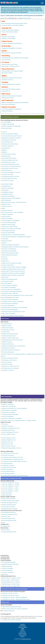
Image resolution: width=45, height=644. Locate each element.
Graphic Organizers (8, 214)
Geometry (15, 25)
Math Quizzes (16, 23)
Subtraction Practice (8, 344)
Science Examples (7, 570)
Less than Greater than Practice (11, 350)
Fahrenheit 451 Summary (9, 158)
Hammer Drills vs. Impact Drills (11, 586)
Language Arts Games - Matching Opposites (15, 597)
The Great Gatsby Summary (10, 160)
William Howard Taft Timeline (10, 501)
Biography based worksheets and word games (15, 247)
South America (6, 216)
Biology (4, 37)
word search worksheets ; (9, 287)
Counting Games (7, 324)
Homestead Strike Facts (9, 512)
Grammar (4, 30)
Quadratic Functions (7, 80)
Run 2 (18, 66)
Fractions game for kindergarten (11, 289)
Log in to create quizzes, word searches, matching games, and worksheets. (22, 16)
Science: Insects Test (8, 265)
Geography (5, 48)
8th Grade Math (6, 200)
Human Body (12, 39)
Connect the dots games (9, 223)
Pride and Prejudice (7, 111)
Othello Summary (7, 170)
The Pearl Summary (8, 174)
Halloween (19, 43)
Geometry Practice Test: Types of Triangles (14, 267)
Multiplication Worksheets (21, 103)
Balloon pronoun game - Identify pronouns (14, 202)
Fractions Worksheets (8, 306)
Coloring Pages (6, 122)
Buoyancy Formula (7, 442)
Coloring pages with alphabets (11, 221)
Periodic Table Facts (8, 146)
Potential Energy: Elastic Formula (12, 448)
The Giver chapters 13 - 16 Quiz (11, 483)
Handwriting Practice (8, 58)
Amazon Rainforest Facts (9, 532)
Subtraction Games (8, 328)
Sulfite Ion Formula (8, 426)
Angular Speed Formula (9, 440)
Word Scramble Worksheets (10, 310)
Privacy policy (22, 633)
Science (4, 35)
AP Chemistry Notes (8, 180)
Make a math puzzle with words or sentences (15, 609)
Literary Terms (6, 91)
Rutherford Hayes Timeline (10, 503)
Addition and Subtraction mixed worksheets (14, 408)
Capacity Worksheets (8, 124)
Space (13, 37)
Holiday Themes (7, 41)
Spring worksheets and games (11, 245)
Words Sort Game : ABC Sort (10, 293)
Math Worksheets (6, 23)
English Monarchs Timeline (10, 509)
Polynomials (18, 78)
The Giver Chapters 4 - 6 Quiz (10, 489)
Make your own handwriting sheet (12, 263)
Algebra (21, 25)
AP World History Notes (9, 154)
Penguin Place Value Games (10, 334)
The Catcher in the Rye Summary (11, 166)
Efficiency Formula (7, 444)
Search (22, 636)
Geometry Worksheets (8, 196)
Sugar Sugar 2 (6, 66)
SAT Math (18, 53)
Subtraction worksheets (9, 406)
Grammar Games (7, 206)
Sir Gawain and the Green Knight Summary (14, 461)
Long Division (6, 332)
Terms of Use (23, 635)
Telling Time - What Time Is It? (11, 366)
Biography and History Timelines (11, 138)
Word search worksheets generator (12, 291)
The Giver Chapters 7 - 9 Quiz (10, 487)
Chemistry (4, 39)
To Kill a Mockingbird (7, 109)
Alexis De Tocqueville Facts (10, 514)
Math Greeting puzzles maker (10, 253)
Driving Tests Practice (8, 471)
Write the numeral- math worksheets (13, 212)
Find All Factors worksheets (10, 304)
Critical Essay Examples (9, 562)
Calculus (4, 132)
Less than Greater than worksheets (12, 418)
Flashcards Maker (7, 128)
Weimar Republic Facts (9, 518)
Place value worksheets (9, 314)
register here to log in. (25, 18)
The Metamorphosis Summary (11, 176)
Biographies (12, 48)
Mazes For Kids (6, 204)
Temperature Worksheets (9, 251)
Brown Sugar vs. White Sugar (10, 580)
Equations (11, 78)
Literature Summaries (9, 107)
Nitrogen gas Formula (8, 430)
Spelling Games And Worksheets (11, 198)
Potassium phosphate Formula (11, 428)
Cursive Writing (6, 60)
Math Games (24, 23)
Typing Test (5, 190)
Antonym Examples (8, 568)
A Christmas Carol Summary (10, 453)
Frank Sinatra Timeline (8, 507)
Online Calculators (7, 463)
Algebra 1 (5, 150)
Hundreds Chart (7, 186)
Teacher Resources (8, 69)
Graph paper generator (9, 231)
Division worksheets (8, 416)
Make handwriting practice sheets (12, 607)
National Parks (6, 156)
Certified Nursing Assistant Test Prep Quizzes (15, 475)
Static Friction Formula (9, 446)
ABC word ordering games (10, 279)
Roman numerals (7, 362)
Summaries (5, 89)
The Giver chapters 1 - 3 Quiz (10, 491)
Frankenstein (18, 109)
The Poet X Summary (8, 455)
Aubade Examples (7, 566)
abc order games (7, 283)
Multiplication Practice (8, 348)
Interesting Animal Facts (9, 140)
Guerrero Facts (6, 516)
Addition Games (6, 96)
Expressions (5, 78)
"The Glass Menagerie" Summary (11, 172)
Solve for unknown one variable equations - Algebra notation (19, 420)
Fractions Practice (7, 364)
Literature (5, 87)
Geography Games (7, 194)
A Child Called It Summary (10, 178)
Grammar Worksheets (8, 233)
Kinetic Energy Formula (9, 438)
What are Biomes (7, 493)
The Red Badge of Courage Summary (13, 459)
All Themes (5, 277)
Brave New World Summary (10, 168)
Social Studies (6, 46)
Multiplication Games (8, 98)
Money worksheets (7, 218)
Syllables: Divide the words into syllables (13, 273)
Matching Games (7, 241)
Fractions (4, 25)
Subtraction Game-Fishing (10, 227)
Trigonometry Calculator (9, 467)
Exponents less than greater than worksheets (15, 308)
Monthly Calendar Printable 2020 (11, 126)
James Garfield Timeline (9, 505)
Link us (23, 630)
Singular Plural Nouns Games (10, 595)
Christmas (4, 43)
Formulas (5, 424)
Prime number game (8, 352)
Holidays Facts (6, 526)
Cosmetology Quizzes (8, 473)
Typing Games (6, 64)
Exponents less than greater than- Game (13, 312)
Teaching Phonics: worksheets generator (14, 235)
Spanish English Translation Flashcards (13, 275)
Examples (5, 574)
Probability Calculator (8, 465)
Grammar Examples (8, 572)
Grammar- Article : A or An (10, 593)
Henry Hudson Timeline (9, 499)
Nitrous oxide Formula (8, 434)
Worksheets (12, 89)
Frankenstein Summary (9, 162)
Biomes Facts (6, 530)
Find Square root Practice (9, 360)
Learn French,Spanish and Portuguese (13, 316)
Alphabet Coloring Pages (21, 58)
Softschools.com (26, 639)
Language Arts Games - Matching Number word (16, 599)
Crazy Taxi (13, 66)
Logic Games (14, 64)
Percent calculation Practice (10, 358)
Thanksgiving (12, 43)
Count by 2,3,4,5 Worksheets (10, 299)
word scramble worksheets (10, 285)
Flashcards (5, 239)
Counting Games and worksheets (11, 620)
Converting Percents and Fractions (12, 136)
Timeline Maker (6, 71)
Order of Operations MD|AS (10, 134)
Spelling (17, 30)
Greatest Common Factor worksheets (13, 302)
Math (3, 21)
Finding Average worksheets (10, 414)
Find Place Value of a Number (10, 368)
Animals (9, 37)
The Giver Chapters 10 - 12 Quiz (11, 485)
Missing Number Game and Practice (12, 340)
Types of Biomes (7, 495)
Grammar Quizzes (7, 210)
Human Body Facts (7, 142)
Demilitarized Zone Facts (9, 520)
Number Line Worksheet (9, 249)
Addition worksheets (7, 103)
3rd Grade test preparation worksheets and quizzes (16, 237)
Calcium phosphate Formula (10, 432)
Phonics (4, 32)
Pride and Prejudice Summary (11, 164)
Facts (4, 522)
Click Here (16, 297)
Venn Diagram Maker (17, 71)
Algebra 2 (5, 152)
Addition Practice (7, 342)
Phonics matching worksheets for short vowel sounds (17, 295)
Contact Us (22, 632)
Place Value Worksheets (8, 104)
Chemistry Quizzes (15, 84)
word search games (8, 281)
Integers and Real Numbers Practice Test (14, 269)
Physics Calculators (8, 469)
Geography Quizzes (8, 192)
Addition (10, 25)
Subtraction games (17, 96)
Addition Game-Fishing (9, 225)
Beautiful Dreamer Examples (10, 564)
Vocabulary (11, 30)
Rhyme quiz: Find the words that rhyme (13, 271)
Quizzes (4, 51)
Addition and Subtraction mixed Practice (14, 346)
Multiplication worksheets (9, 410)
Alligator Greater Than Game (10, 338)
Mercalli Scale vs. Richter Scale (11, 584)
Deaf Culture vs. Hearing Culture (11, 578)
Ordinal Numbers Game (9, 336)
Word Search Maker (12, 32)
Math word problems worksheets (11, 229)
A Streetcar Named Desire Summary (12, 457)
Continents (19, 48)
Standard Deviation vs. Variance (11, 582)
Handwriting (6, 56)
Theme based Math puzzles (10, 255)
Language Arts (6, 28)
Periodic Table (5, 84)
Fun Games (5, 62)
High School (6, 261)
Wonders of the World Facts (10, 144)
